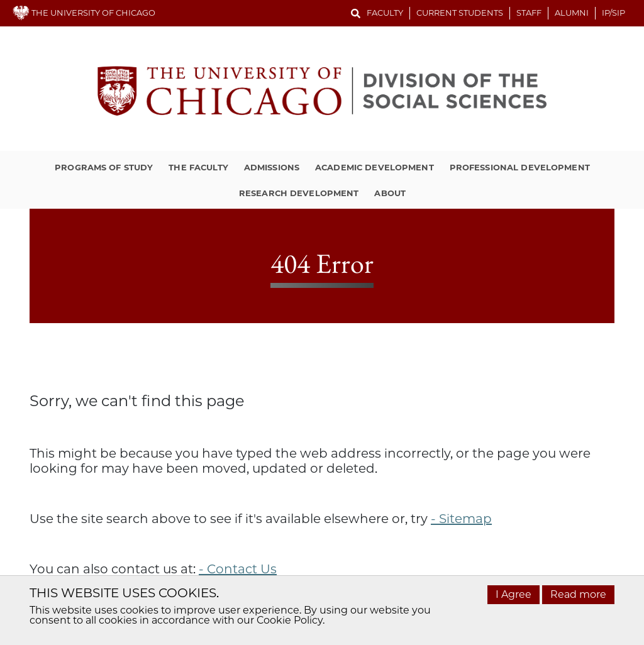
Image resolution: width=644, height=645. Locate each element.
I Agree (514, 594)
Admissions (272, 167)
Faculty (385, 13)
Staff (529, 13)
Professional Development (520, 167)
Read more (578, 594)
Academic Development (375, 167)
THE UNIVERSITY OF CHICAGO (84, 13)
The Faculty (198, 167)
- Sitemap (461, 519)
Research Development (299, 193)
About (390, 193)
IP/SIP (613, 13)
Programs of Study (104, 167)
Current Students (460, 13)
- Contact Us (238, 569)
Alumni (572, 13)
